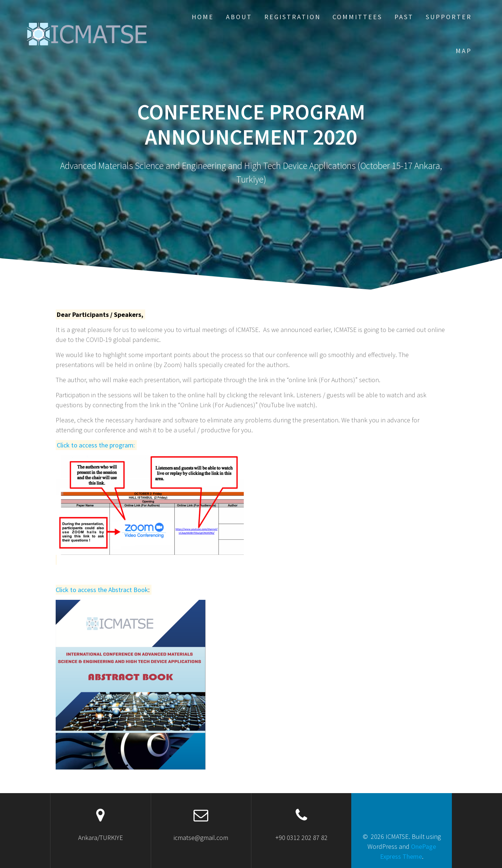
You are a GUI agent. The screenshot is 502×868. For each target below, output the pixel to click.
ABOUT (239, 17)
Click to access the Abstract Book (102, 590)
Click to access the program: (96, 445)
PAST (404, 17)
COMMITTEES (357, 17)
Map (464, 51)
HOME (203, 17)
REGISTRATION (292, 17)
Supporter (449, 17)
